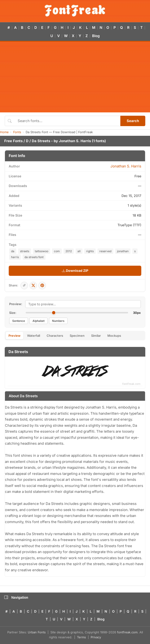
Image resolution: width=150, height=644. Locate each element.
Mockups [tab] (114, 336)
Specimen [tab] (77, 336)
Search (133, 121)
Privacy (96, 637)
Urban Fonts (37, 632)
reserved (105, 251)
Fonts (17, 132)
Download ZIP (75, 271)
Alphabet (39, 321)
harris (15, 257)
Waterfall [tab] (34, 336)
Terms (81, 637)
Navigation (16, 597)
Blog (96, 36)
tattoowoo (42, 251)
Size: (13, 313)
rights (90, 251)
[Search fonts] (67, 121)
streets (25, 251)
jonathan (123, 251)
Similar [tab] (96, 336)
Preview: (16, 304)
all (79, 251)
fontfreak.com (127, 632)
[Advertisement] (75, 77)
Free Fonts (13, 141)
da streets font (34, 257)
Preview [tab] (14, 336)
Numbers (58, 321)
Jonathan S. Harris (75, 141)
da (13, 251)
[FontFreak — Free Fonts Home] (75, 11)
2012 (69, 251)
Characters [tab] (55, 336)
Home (4, 132)
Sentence (19, 321)
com (57, 251)
